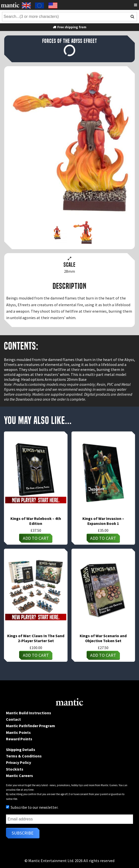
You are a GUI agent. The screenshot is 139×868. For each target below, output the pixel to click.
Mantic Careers (19, 776)
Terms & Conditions (24, 756)
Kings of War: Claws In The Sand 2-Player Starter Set (36, 638)
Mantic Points (18, 732)
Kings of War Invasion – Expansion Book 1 (103, 521)
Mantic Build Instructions (29, 713)
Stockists (15, 769)
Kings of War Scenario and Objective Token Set (103, 638)
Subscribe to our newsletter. (32, 807)
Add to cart (36, 538)
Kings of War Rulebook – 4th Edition (36, 521)
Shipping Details (21, 749)
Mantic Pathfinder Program (31, 726)
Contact (13, 719)
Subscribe (23, 833)
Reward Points (19, 739)
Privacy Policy (18, 762)
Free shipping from (69, 27)
